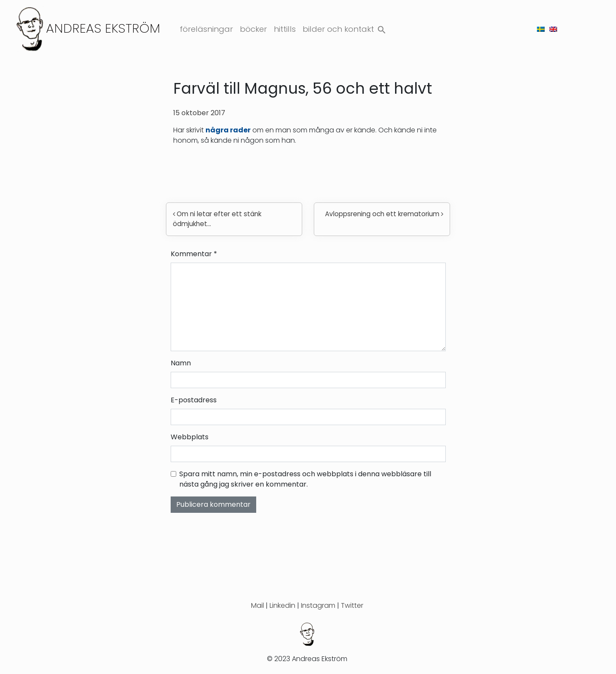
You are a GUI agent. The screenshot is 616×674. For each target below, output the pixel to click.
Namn (181, 363)
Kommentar (194, 254)
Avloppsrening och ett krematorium (384, 214)
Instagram (318, 605)
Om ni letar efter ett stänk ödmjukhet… (217, 219)
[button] (382, 28)
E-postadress (194, 400)
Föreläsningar (206, 29)
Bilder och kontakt (338, 29)
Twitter (352, 605)
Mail (257, 605)
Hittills (285, 29)
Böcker (253, 29)
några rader (228, 130)
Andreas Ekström (103, 28)
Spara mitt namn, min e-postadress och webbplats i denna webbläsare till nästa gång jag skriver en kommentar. (305, 479)
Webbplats (190, 437)
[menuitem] (541, 29)
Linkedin (282, 605)
